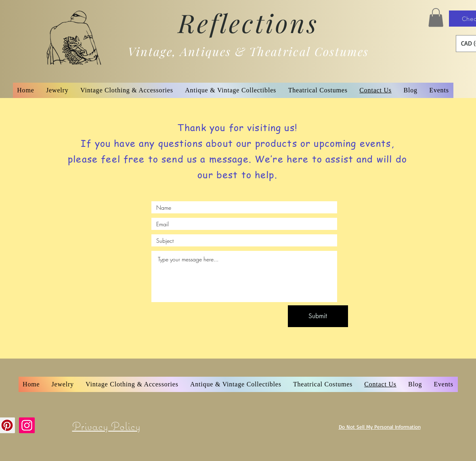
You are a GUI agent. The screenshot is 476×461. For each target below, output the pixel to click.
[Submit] (318, 316)
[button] (436, 18)
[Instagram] (27, 425)
